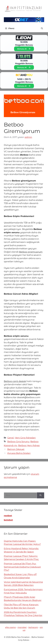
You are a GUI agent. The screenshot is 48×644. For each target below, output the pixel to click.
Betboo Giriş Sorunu (18, 442)
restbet (8, 516)
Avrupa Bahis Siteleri (19, 453)
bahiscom (33, 627)
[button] (42, 28)
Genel (10, 438)
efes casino (10, 627)
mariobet (22, 627)
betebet (8, 520)
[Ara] (41, 495)
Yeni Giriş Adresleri (25, 438)
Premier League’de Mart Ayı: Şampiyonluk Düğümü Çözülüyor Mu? (22, 567)
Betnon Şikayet (16, 449)
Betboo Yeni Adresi (29, 445)
